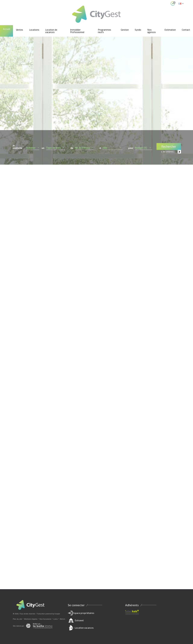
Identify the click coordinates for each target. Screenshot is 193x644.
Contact (186, 30)
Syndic (138, 30)
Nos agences (152, 31)
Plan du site (17, 619)
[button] (33, 147)
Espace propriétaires (96, 621)
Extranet (79, 620)
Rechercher (169, 146)
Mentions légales (31, 619)
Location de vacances (51, 31)
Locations (34, 30)
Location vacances (84, 628)
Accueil (6, 29)
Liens (55, 619)
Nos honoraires (45, 619)
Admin (62, 619)
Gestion (125, 30)
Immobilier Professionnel (77, 31)
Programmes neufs (104, 31)
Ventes (20, 30)
